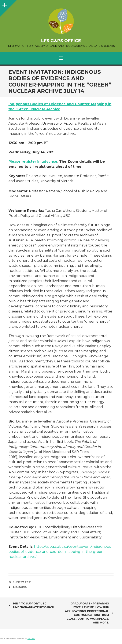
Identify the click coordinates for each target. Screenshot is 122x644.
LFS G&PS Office (61, 41)
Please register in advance (33, 162)
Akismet (31, 638)
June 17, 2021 (22, 582)
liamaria (20, 587)
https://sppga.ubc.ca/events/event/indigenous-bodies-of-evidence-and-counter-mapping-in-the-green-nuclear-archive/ (60, 552)
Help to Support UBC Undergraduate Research (31, 605)
